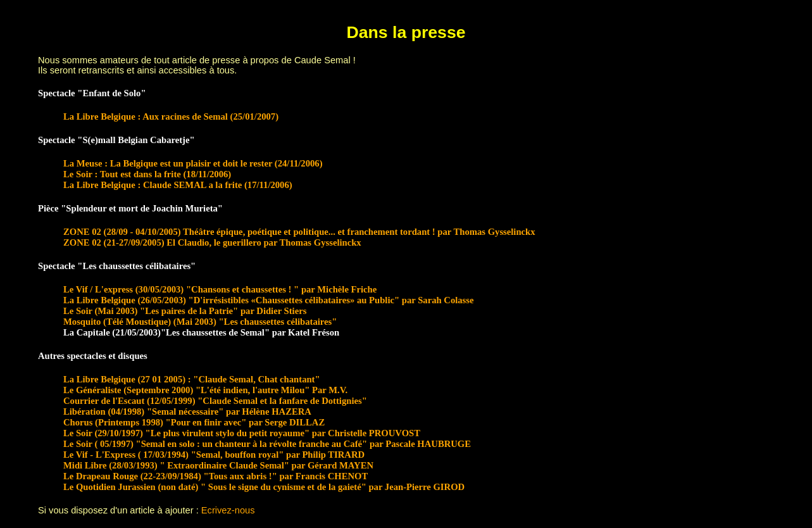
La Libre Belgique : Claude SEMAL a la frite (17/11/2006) (178, 185)
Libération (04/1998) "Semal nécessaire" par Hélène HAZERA (187, 412)
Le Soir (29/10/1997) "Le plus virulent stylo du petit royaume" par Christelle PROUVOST (242, 433)
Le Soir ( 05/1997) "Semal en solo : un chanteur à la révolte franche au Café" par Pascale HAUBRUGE (267, 444)
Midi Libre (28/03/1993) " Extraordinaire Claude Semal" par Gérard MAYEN (218, 465)
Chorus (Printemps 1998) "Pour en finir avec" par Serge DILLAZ (194, 422)
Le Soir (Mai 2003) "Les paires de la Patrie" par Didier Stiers (185, 311)
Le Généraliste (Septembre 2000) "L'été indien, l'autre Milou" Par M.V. (205, 390)
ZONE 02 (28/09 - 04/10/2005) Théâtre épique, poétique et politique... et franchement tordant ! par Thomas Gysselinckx (299, 232)
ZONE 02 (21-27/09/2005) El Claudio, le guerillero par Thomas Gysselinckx (212, 242)
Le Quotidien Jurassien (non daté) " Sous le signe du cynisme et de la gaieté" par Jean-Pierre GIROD (264, 487)
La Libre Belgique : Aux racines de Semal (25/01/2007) (171, 116)
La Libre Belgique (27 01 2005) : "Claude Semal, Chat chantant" (192, 379)
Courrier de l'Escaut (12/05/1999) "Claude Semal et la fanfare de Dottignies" (215, 401)
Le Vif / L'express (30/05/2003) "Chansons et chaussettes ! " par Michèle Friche (220, 289)
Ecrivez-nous (228, 510)
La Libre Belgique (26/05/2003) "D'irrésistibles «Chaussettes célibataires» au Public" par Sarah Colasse (269, 300)
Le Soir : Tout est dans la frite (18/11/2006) (147, 174)
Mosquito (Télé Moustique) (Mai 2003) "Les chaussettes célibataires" (200, 322)
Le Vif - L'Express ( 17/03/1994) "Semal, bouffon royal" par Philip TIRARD (214, 455)
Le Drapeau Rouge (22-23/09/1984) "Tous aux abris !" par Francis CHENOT (215, 476)
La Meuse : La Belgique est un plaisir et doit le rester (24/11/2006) (193, 163)
